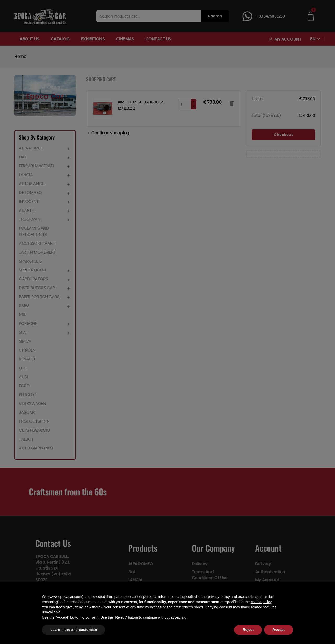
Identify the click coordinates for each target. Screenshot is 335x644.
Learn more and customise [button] (74, 630)
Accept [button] (279, 630)
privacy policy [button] (219, 597)
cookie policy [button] (261, 602)
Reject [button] (248, 630)
